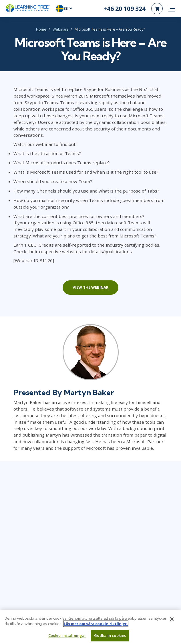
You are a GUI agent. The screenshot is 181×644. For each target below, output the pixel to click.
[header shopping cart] (157, 9)
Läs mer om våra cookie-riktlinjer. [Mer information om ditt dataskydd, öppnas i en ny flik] (96, 625)
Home (41, 29)
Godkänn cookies (110, 637)
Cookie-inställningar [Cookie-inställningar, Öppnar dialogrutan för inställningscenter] (67, 637)
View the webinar (90, 287)
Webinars (60, 29)
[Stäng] (172, 621)
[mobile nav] (172, 9)
